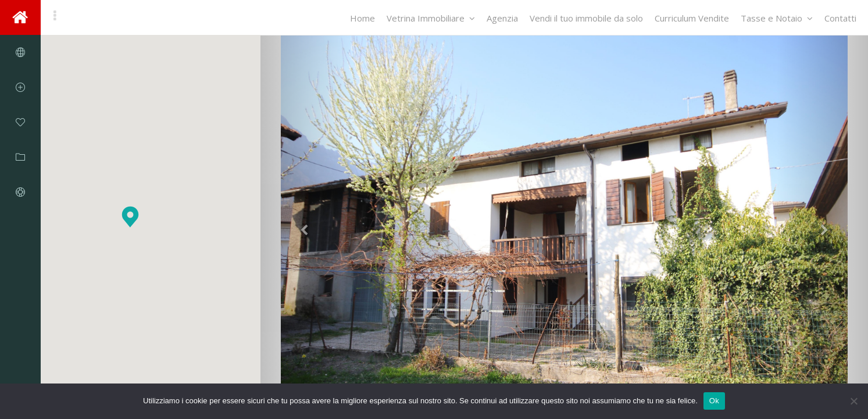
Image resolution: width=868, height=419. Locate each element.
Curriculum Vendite (692, 18)
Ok (714, 401)
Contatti (840, 18)
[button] (130, 217)
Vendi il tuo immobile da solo (586, 18)
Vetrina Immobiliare (431, 18)
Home (362, 18)
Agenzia (502, 18)
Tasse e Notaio (777, 18)
